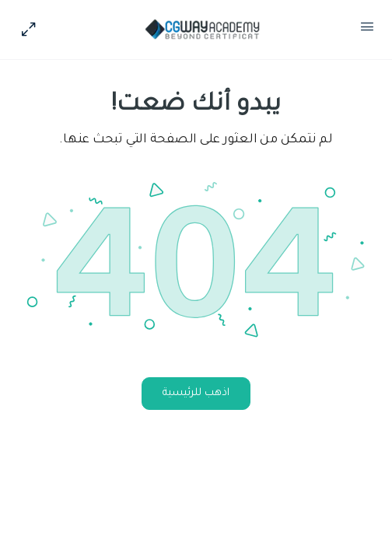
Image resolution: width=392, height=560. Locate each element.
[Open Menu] (367, 30)
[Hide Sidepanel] (33, 30)
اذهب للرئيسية (196, 393)
